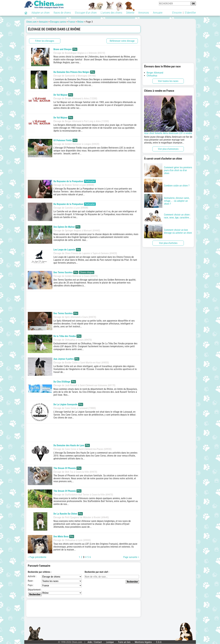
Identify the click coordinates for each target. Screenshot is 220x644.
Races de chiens (62, 13)
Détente (130, 13)
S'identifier (190, 13)
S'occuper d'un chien (86, 13)
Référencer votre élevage (122, 41)
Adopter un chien (41, 13)
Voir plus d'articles (168, 243)
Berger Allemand (155, 73)
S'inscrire (177, 13)
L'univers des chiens (111, 13)
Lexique (110, 642)
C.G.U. (159, 642)
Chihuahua (152, 76)
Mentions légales (143, 642)
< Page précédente (37, 557)
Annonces (144, 13)
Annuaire (158, 13)
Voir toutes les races (168, 81)
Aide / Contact (95, 642)
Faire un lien (124, 642)
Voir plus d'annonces (168, 149)
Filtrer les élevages (45, 41)
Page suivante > (131, 557)
